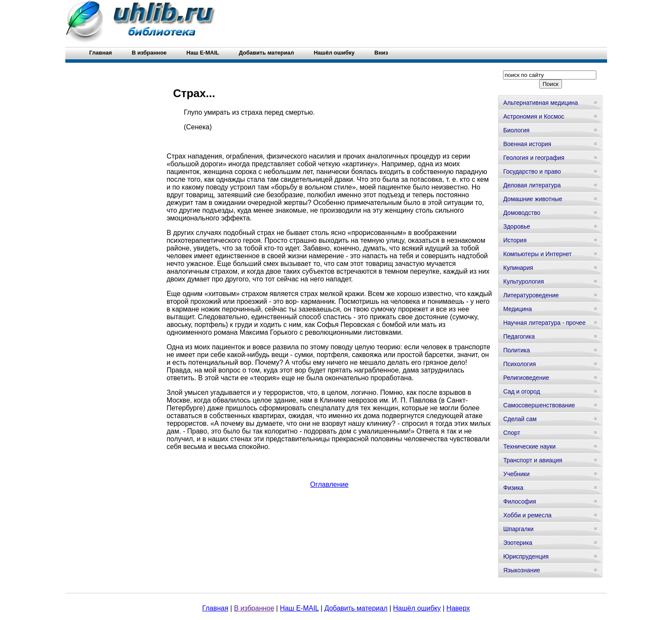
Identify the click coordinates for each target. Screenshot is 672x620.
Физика (513, 488)
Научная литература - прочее (544, 323)
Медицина (517, 309)
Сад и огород (522, 391)
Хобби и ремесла (527, 515)
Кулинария (518, 268)
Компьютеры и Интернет (537, 254)
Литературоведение (531, 295)
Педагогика (519, 336)
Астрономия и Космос (534, 116)
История (515, 240)
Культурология (523, 281)
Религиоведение (526, 378)
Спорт (511, 433)
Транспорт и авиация (532, 460)
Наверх (458, 608)
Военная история (527, 144)
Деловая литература (532, 185)
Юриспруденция (526, 556)
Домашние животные (532, 199)
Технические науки (529, 446)
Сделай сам (520, 419)
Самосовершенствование (539, 405)
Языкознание (522, 570)
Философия (519, 501)
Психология (519, 364)
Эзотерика (518, 543)
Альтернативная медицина (540, 103)
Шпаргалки (518, 529)
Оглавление (329, 484)
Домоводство (522, 213)
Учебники (516, 474)
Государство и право (532, 171)
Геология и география (534, 158)
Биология (516, 130)
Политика (516, 350)
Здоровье (517, 226)
